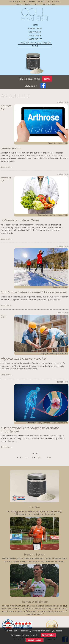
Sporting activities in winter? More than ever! (34, 292)
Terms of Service (49, 4)
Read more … (7, 167)
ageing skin (35, 28)
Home (35, 25)
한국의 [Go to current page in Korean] (57, 1)
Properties (35, 36)
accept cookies (35, 640)
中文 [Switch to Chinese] (49, 1)
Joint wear (35, 32)
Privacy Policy (48, 635)
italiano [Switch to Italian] (32, 1)
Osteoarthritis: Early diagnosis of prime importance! (30, 430)
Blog (35, 46)
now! (47, 79)
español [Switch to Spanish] (41, 1)
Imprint (28, 4)
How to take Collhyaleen (35, 43)
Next (40, 457)
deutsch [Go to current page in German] (13, 1)
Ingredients (35, 39)
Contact (19, 4)
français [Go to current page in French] (22, 1)
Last (49, 457)
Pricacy (36, 4)
